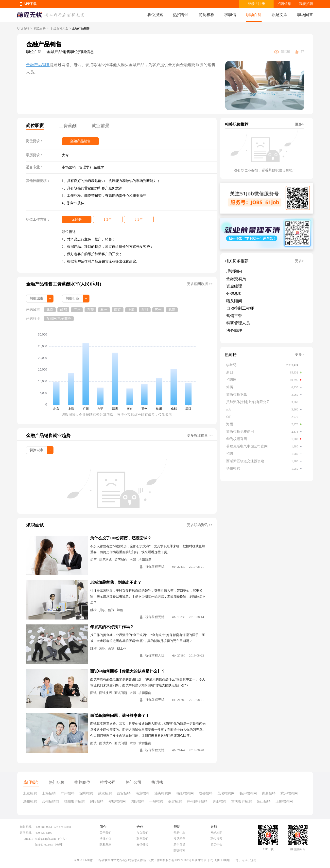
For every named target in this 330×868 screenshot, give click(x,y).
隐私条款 (105, 845)
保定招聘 (175, 802)
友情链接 (142, 845)
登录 (251, 4)
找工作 (122, 648)
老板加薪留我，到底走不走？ (116, 582)
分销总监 (234, 293)
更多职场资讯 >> (200, 525)
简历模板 (207, 15)
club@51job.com (46, 839)
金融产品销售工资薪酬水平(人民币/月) (64, 284)
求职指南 (145, 693)
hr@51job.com (44, 845)
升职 (102, 610)
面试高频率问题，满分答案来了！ (120, 716)
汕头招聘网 (163, 793)
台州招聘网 (51, 802)
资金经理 (234, 286)
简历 (93, 560)
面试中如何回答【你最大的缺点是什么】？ (128, 671)
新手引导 (179, 845)
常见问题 (179, 839)
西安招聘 (124, 793)
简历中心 (216, 845)
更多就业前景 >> (200, 435)
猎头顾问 (234, 301)
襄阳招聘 (97, 802)
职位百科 (40, 28)
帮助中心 (179, 833)
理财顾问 (234, 271)
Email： (29, 839)
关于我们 (105, 833)
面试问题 (121, 693)
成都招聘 (206, 793)
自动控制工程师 (240, 308)
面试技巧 (105, 693)
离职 (102, 648)
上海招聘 (49, 793)
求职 (133, 560)
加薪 (120, 610)
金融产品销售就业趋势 (48, 436)
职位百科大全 (59, 28)
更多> (299, 124)
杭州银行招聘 (74, 802)
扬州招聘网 (248, 793)
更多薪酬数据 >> (200, 284)
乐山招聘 (264, 802)
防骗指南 (179, 850)
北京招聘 (30, 793)
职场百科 (254, 15)
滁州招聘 (30, 802)
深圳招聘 (86, 793)
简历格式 (105, 560)
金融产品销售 (38, 65)
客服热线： (27, 833)
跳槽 (93, 610)
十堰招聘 (156, 802)
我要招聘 (306, 4)
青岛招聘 (269, 793)
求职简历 (145, 560)
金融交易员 (236, 279)
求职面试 (35, 525)
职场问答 (305, 15)
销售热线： (27, 827)
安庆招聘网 (117, 802)
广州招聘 (68, 793)
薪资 (111, 610)
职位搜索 (155, 15)
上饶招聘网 (284, 802)
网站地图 (216, 833)
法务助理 (234, 330)
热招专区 (181, 15)
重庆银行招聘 (242, 802)
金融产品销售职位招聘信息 (70, 52)
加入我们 (142, 833)
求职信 (230, 15)
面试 (111, 648)
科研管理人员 (238, 323)
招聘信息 (284, 4)
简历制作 (121, 560)
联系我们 (142, 839)
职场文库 (279, 15)
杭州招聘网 (289, 793)
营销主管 (234, 316)
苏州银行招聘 (197, 802)
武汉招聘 (105, 793)
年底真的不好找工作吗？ (112, 627)
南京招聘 (142, 793)
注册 (261, 4)
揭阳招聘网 (185, 793)
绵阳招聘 (138, 802)
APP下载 (30, 4)
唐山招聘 (219, 802)
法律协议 (105, 839)
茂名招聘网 (226, 793)
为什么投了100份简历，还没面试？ (121, 538)
